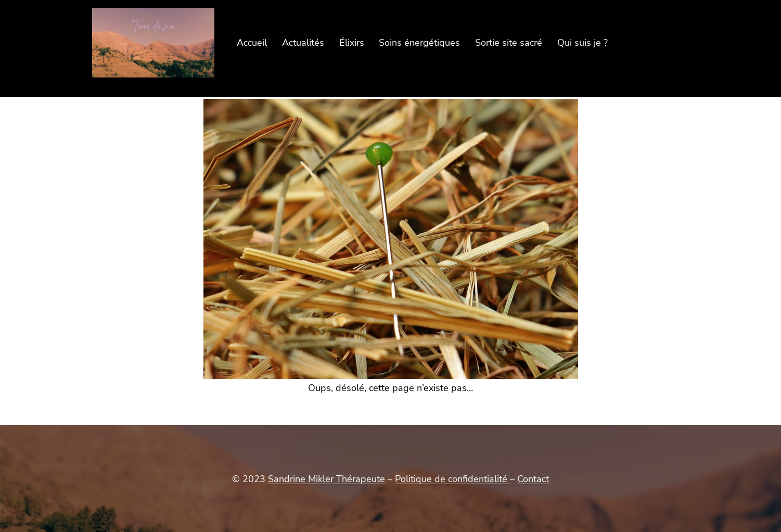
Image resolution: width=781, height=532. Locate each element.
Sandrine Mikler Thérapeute (327, 479)
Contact (533, 479)
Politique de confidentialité (452, 479)
